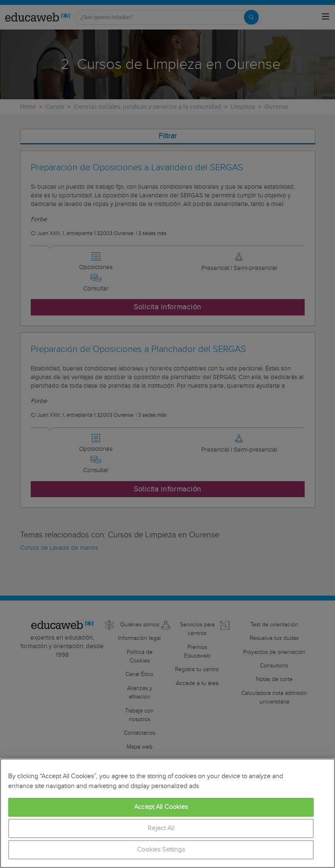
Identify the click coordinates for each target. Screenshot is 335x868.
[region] (167, 813)
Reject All (161, 828)
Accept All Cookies (161, 807)
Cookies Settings (161, 850)
